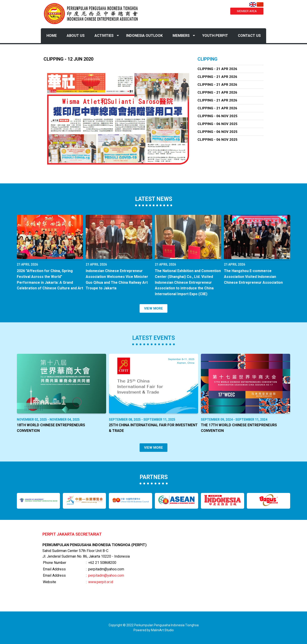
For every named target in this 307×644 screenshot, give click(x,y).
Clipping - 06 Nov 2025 (217, 116)
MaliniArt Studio (162, 630)
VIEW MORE (153, 308)
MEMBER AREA (247, 11)
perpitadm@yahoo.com (106, 575)
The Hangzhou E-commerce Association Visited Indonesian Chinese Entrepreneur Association (253, 277)
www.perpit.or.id (101, 582)
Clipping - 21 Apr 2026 (217, 69)
